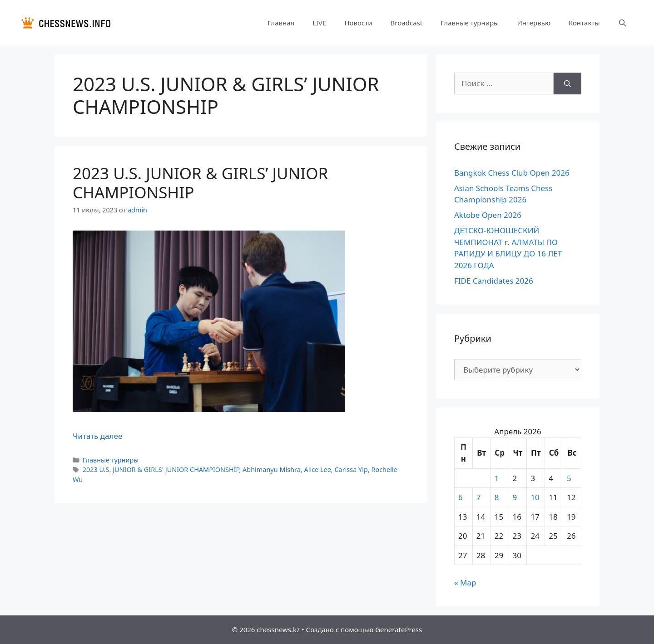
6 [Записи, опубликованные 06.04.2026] (461, 497)
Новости (358, 23)
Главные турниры (470, 23)
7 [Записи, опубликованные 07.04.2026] (479, 497)
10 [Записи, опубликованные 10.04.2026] (535, 497)
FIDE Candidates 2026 (494, 281)
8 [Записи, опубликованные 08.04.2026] (497, 497)
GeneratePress (399, 629)
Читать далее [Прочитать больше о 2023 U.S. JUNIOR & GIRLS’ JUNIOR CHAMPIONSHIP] (97, 436)
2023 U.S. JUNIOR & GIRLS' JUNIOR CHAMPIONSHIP (161, 469)
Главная (281, 23)
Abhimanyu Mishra (272, 469)
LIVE (319, 23)
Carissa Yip (351, 469)
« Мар (465, 583)
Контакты (584, 23)
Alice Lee (317, 469)
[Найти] (567, 84)
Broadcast (407, 23)
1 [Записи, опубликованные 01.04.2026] (497, 478)
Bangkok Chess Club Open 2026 (512, 173)
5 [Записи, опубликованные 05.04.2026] (569, 478)
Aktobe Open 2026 (488, 215)
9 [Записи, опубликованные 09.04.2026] (515, 497)
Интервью (533, 23)
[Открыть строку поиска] (622, 23)
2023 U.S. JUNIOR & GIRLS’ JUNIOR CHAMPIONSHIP (200, 183)
